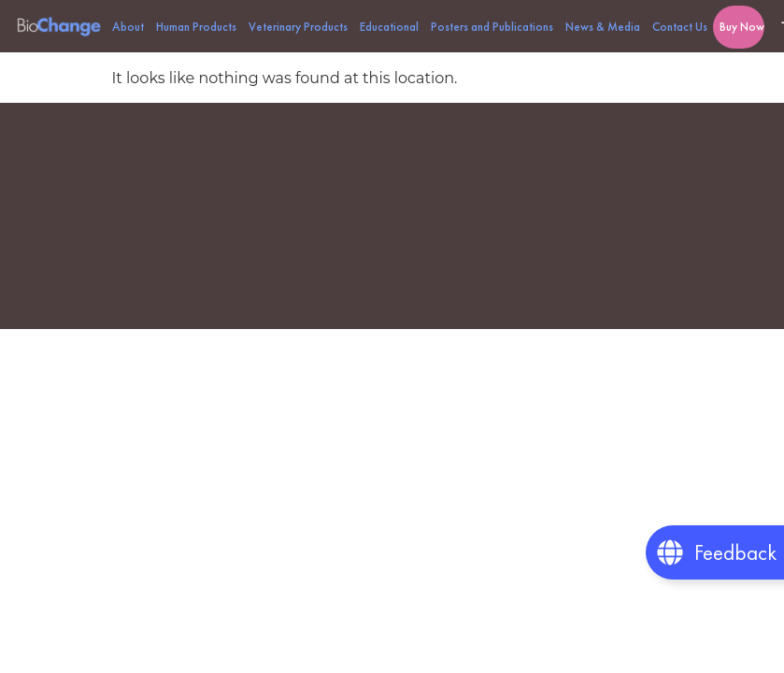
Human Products (196, 27)
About (128, 27)
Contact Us (680, 27)
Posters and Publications (492, 27)
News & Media (603, 27)
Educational (389, 27)
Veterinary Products (298, 27)
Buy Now (742, 27)
